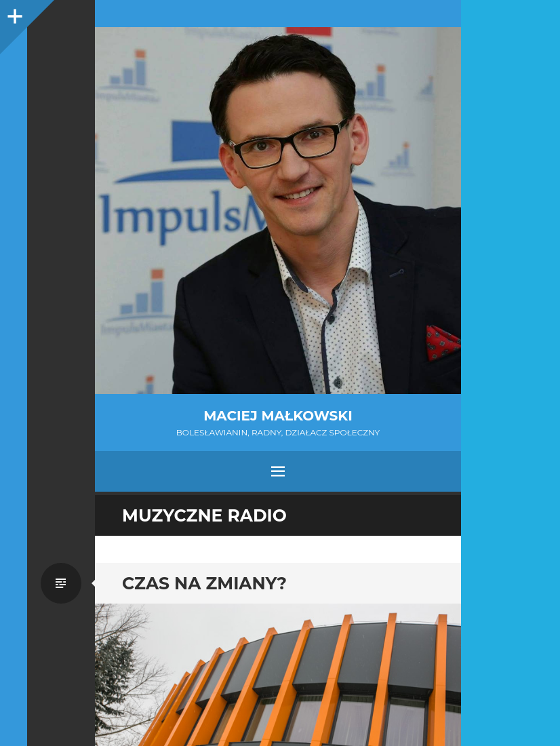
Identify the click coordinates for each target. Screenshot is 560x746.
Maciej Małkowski (278, 416)
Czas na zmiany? (204, 583)
